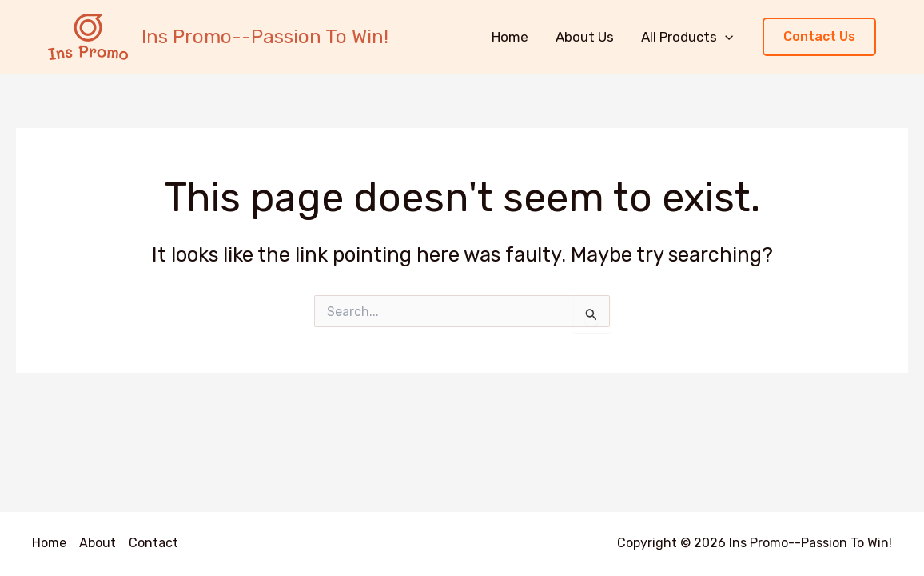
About (98, 543)
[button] (819, 37)
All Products (687, 37)
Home (510, 37)
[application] (725, 37)
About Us (585, 37)
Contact (153, 543)
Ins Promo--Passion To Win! (265, 37)
